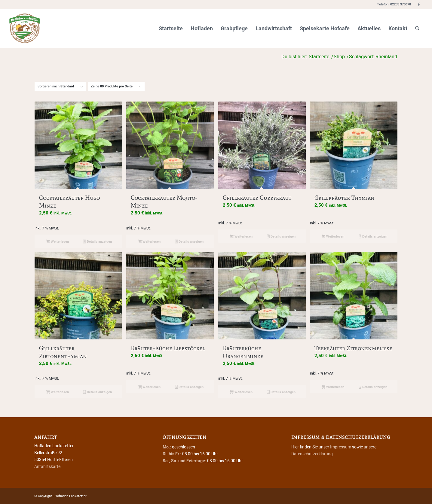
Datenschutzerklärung (312, 454)
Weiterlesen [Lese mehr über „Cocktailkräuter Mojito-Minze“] (149, 242)
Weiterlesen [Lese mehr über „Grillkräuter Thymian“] (333, 237)
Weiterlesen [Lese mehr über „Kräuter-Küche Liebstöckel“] (149, 387)
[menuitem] (171, 29)
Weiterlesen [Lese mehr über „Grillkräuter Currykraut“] (241, 237)
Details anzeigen (97, 242)
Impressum (341, 447)
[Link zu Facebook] (419, 5)
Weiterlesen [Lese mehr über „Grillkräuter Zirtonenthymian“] (57, 392)
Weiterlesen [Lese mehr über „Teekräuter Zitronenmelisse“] (333, 387)
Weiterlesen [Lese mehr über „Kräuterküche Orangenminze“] (241, 392)
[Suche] (417, 29)
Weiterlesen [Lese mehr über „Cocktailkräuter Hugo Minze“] (57, 242)
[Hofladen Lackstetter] (25, 29)
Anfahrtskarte (47, 467)
